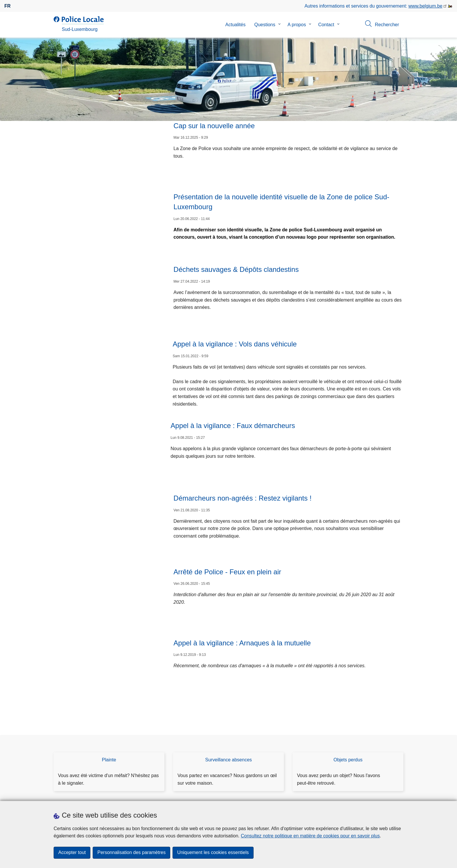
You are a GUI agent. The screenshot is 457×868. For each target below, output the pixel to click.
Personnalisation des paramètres (131, 853)
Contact (326, 25)
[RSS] (400, 793)
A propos (297, 25)
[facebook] (389, 793)
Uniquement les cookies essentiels (213, 853)
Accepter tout (72, 853)
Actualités (235, 25)
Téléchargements (72, 794)
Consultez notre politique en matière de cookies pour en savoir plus (310, 836)
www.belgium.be (425, 6)
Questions (265, 25)
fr (7, 6)
